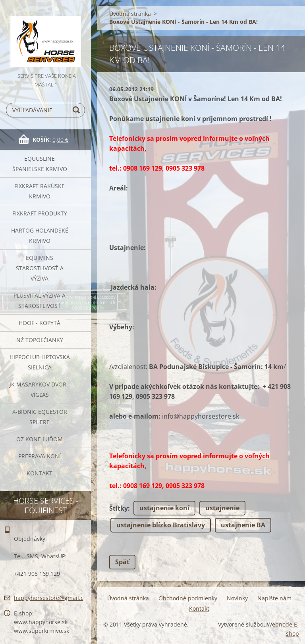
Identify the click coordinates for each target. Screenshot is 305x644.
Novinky (237, 598)
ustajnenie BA (243, 525)
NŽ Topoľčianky (40, 340)
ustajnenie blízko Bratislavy (161, 525)
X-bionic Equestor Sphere (40, 417)
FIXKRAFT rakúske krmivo (40, 191)
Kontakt (40, 473)
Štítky (119, 508)
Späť (122, 562)
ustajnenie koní (164, 508)
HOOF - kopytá (40, 323)
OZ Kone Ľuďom (40, 439)
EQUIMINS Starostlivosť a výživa (40, 268)
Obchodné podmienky (188, 598)
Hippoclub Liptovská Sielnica (40, 362)
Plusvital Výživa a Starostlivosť (40, 301)
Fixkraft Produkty (40, 213)
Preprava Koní (40, 456)
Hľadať (77, 110)
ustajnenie (222, 508)
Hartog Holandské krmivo (40, 235)
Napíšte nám (274, 598)
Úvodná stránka (130, 14)
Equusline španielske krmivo (40, 164)
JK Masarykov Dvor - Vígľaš (40, 389)
